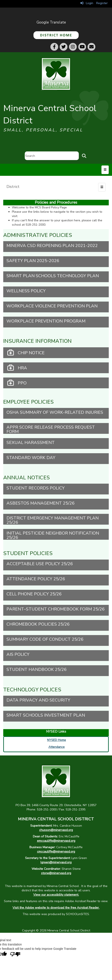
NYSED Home (57, 740)
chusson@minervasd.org (56, 830)
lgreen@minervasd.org (56, 862)
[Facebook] (54, 47)
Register (102, 3)
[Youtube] (82, 47)
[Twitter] (64, 47)
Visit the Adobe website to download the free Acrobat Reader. (56, 908)
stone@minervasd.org (56, 873)
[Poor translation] (15, 954)
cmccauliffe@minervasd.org (56, 852)
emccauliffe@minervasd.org (56, 841)
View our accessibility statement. (56, 895)
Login (87, 3)
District (13, 187)
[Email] (91, 47)
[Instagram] (73, 47)
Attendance (57, 747)
